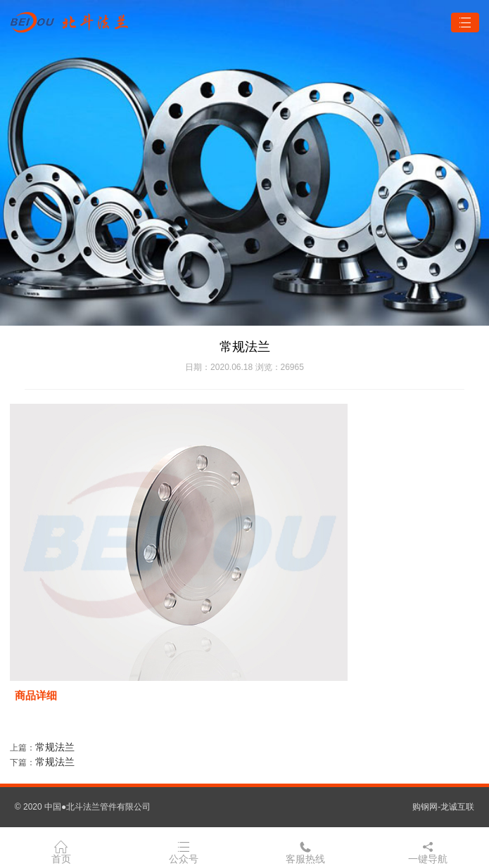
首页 (61, 852)
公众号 (184, 852)
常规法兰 (55, 747)
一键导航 (428, 852)
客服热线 (305, 852)
